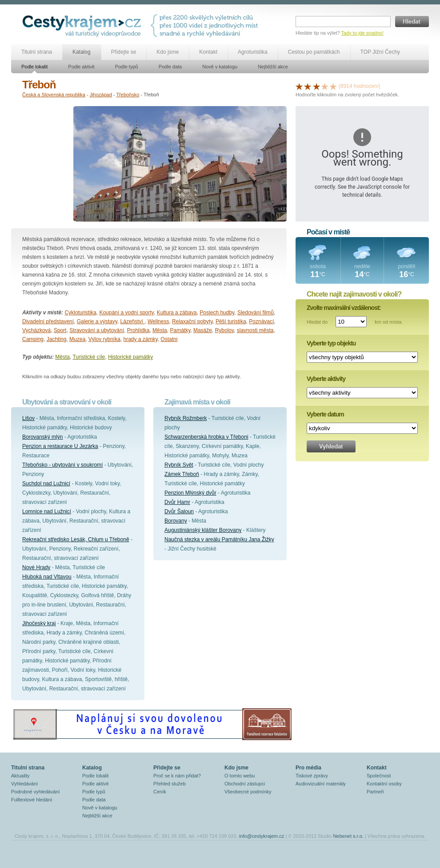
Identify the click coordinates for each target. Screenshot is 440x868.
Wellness (158, 321)
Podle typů (127, 67)
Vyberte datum (325, 414)
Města (160, 330)
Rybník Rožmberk (186, 418)
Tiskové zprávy (312, 776)
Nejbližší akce (273, 67)
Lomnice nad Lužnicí (47, 511)
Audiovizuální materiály (321, 784)
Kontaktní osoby (384, 784)
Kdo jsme (168, 52)
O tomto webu (240, 776)
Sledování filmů (256, 313)
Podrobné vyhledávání (35, 792)
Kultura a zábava (177, 313)
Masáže (203, 330)
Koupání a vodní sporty (126, 313)
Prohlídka (138, 330)
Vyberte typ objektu (331, 343)
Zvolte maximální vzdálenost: (344, 308)
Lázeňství (133, 321)
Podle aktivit (81, 67)
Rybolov (224, 330)
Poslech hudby (217, 313)
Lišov (28, 418)
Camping (33, 339)
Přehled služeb (170, 784)
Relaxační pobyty (192, 321)
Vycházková (36, 330)
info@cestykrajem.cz (262, 836)
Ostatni (169, 339)
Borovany (176, 521)
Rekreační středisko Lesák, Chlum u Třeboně (76, 539)
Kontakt (208, 52)
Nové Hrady (36, 567)
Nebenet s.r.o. (348, 836)
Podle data (170, 67)
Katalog (82, 52)
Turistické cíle (89, 357)
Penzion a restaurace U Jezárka (60, 446)
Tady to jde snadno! (362, 33)
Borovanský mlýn (42, 437)
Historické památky (130, 357)
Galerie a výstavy (97, 321)
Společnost (379, 776)
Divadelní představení (48, 321)
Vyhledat (331, 446)
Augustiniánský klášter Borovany (203, 530)
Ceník (160, 792)
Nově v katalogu (220, 67)
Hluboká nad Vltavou (47, 577)
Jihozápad (101, 95)
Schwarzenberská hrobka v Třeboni (206, 437)
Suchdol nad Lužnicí (46, 484)
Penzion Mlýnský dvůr (190, 493)
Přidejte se (124, 52)
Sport (60, 330)
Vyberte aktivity (326, 379)
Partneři (375, 792)
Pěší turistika (231, 321)
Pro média (308, 768)
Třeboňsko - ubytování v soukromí (62, 465)
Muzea (77, 339)
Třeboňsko (128, 95)
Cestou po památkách (314, 52)
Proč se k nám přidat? (177, 776)
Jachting (57, 339)
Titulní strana (37, 52)
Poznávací (261, 321)
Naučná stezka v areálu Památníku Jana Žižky (219, 539)
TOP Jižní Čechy (380, 52)
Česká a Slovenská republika (54, 95)
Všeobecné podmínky (248, 792)
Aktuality (20, 776)
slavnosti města (255, 330)
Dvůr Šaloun (179, 511)
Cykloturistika (80, 313)
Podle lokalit (34, 67)
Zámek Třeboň (182, 474)
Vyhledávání (24, 784)
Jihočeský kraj (39, 623)
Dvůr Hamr (177, 502)
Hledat (412, 22)
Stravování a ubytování (97, 330)
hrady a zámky (140, 339)
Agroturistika (253, 52)
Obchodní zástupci (245, 784)
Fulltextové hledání (32, 800)
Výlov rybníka (104, 339)
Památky (180, 330)
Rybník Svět (179, 465)
